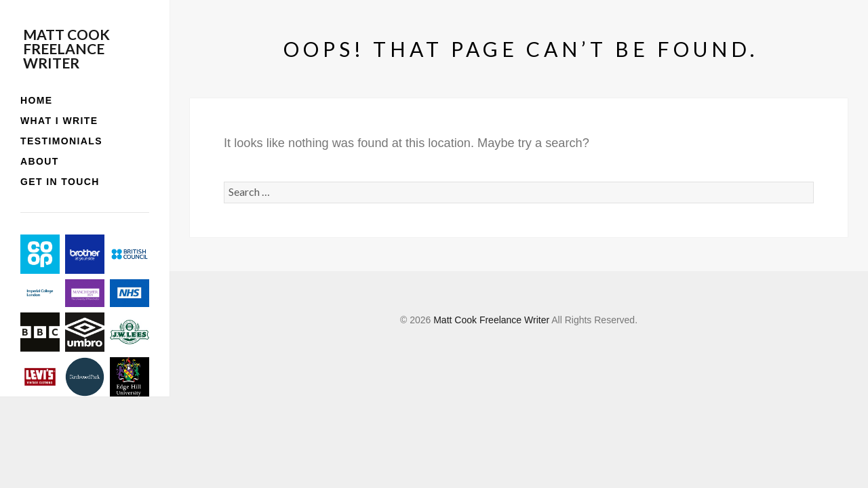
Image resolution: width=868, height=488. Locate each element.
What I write (59, 121)
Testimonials (61, 141)
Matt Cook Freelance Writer (66, 48)
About (40, 161)
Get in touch (60, 182)
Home (37, 100)
